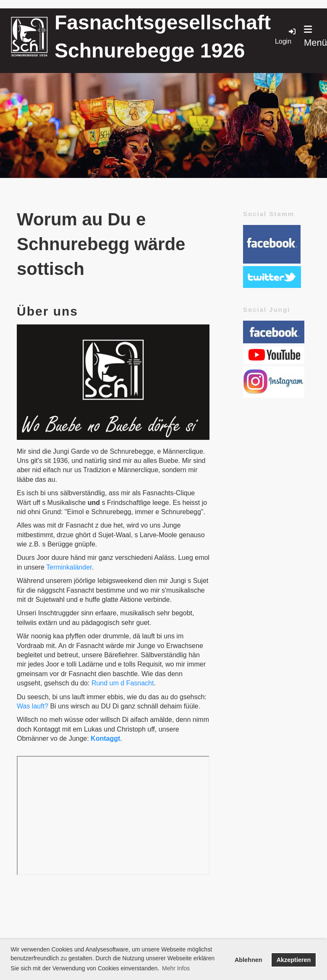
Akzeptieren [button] (294, 960)
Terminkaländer (69, 567)
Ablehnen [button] (249, 960)
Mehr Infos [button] (176, 968)
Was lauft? (33, 706)
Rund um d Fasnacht (123, 683)
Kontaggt (105, 738)
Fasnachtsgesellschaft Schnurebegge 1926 (163, 37)
